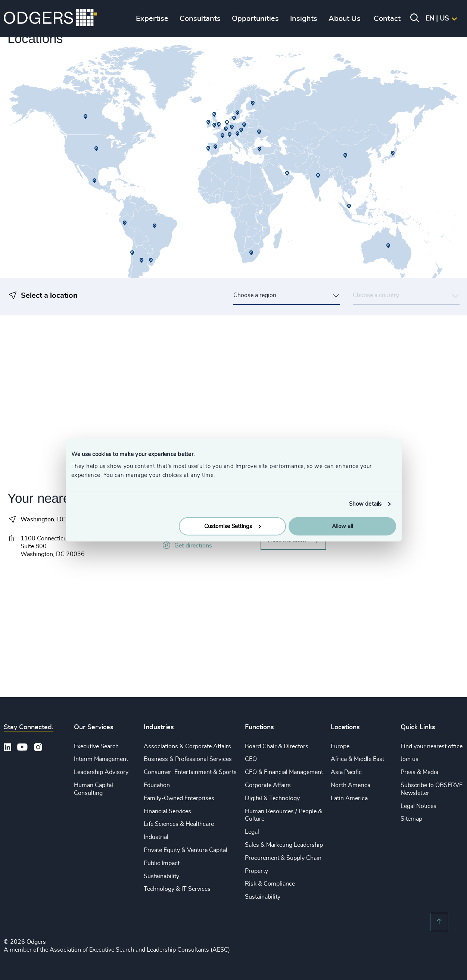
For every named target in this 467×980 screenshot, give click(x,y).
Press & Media (419, 772)
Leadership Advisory (101, 772)
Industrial (156, 837)
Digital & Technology (272, 798)
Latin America (349, 798)
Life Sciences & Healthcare (179, 824)
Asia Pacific (346, 772)
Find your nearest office (432, 746)
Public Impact (162, 863)
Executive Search (96, 746)
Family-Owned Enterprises (179, 798)
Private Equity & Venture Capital (186, 850)
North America (351, 785)
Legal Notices (418, 806)
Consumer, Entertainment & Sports (190, 772)
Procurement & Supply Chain (283, 858)
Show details (365, 504)
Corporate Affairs (268, 785)
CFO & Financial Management (284, 772)
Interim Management (101, 759)
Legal (252, 832)
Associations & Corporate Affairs (187, 746)
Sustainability (161, 876)
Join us (410, 759)
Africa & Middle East (357, 759)
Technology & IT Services (177, 889)
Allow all (342, 526)
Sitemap (411, 819)
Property (256, 871)
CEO (251, 759)
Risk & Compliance (270, 884)
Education (157, 785)
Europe (340, 746)
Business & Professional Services (188, 759)
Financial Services (167, 811)
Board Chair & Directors (277, 746)
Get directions (187, 546)
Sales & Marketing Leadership (284, 845)
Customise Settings (233, 526)
